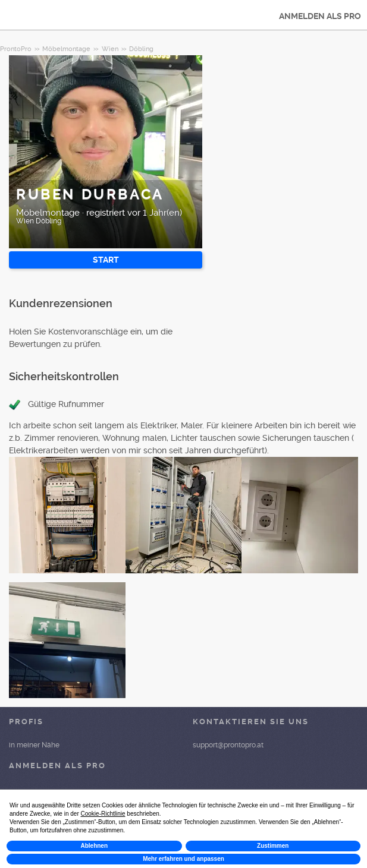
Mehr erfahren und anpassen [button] (183, 859)
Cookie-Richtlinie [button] (103, 814)
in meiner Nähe (34, 745)
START (106, 260)
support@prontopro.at (228, 745)
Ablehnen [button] (94, 846)
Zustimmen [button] (273, 846)
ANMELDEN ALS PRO (320, 16)
